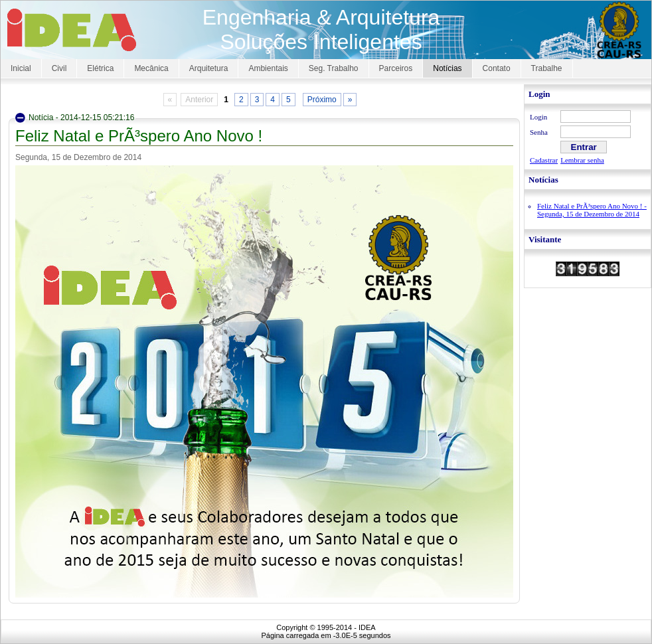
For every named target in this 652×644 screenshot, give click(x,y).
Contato (497, 68)
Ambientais (268, 68)
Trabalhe (547, 68)
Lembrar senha (582, 160)
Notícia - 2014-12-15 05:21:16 (81, 118)
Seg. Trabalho (334, 68)
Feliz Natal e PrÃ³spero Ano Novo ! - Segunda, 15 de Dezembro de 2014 (592, 210)
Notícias (447, 68)
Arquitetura (209, 68)
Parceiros (396, 68)
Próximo (322, 100)
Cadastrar (544, 160)
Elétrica (100, 68)
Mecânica (151, 68)
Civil (59, 68)
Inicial (21, 68)
